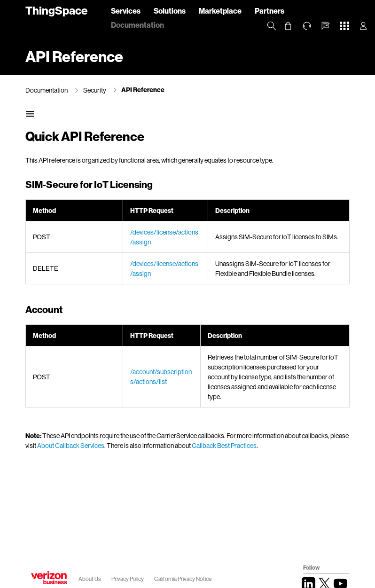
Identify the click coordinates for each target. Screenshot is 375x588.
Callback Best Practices (224, 445)
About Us (90, 579)
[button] (326, 26)
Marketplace (220, 11)
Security (95, 90)
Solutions (170, 11)
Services (126, 11)
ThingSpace (56, 10)
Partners (270, 11)
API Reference (143, 90)
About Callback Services (71, 445)
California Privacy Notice (183, 579)
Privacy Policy (128, 579)
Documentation (137, 25)
